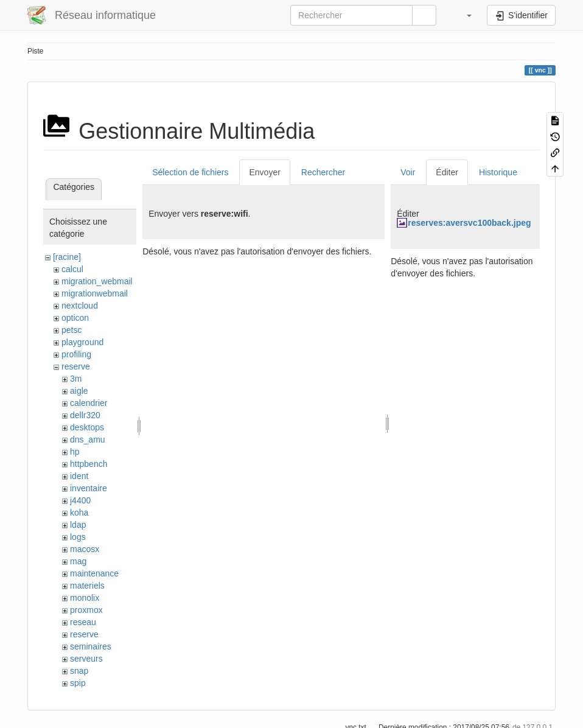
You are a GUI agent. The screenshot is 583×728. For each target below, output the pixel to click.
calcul (72, 269)
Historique (498, 172)
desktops (87, 427)
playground (82, 342)
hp (75, 452)
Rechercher (323, 172)
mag (78, 561)
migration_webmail (97, 281)
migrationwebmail (95, 293)
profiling (76, 354)
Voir (408, 172)
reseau (83, 622)
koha (79, 513)
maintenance (94, 573)
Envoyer (264, 172)
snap (79, 671)
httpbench (89, 464)
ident (79, 476)
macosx (85, 549)
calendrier (89, 403)
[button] (463, 15)
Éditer (447, 172)
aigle (79, 391)
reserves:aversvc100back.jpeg (469, 223)
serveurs (86, 659)
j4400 (80, 500)
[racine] (67, 257)
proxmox (86, 610)
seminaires (91, 646)
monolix (85, 598)
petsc (72, 330)
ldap (78, 525)
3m (76, 379)
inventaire (89, 488)
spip (78, 683)
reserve (76, 366)
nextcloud (80, 306)
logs (78, 537)
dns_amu (88, 439)
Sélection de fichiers (190, 172)
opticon (75, 318)
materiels (87, 586)
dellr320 (85, 415)
